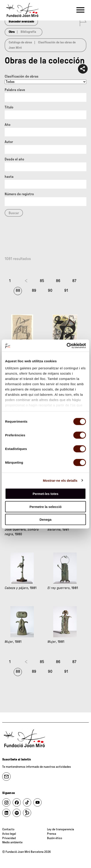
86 (58, 281)
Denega (45, 519)
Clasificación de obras (22, 76)
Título (9, 107)
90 (50, 291)
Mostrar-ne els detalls (60, 480)
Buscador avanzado (21, 22)
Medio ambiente (12, 842)
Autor (9, 142)
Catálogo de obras (20, 43)
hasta (9, 177)
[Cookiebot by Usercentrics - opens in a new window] (67, 346)
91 (66, 291)
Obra (12, 32)
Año (8, 125)
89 (34, 291)
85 (42, 281)
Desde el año (14, 159)
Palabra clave (15, 90)
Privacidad (9, 838)
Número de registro (19, 194)
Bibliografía (28, 32)
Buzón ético (55, 838)
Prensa (52, 834)
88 (18, 291)
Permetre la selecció (45, 506)
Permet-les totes (46, 494)
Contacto (8, 829)
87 (74, 281)
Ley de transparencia (61, 829)
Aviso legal (9, 834)
